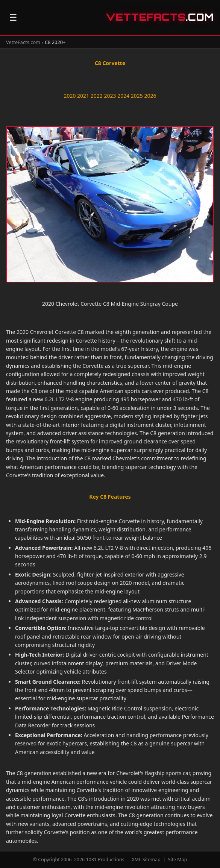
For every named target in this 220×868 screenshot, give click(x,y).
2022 (97, 96)
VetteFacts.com (23, 42)
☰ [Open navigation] (13, 17)
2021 (83, 96)
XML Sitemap (146, 860)
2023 (110, 96)
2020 (70, 96)
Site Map (178, 860)
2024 (123, 96)
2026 (150, 96)
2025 (137, 96)
